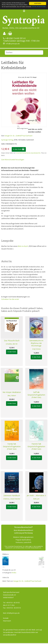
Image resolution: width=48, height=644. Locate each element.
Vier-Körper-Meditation (12, 392)
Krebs (14, 573)
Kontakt (6, 618)
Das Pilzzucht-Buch (12, 341)
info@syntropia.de (13, 44)
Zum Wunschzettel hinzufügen (13, 160)
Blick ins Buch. (23, 246)
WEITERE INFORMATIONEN (39, 7)
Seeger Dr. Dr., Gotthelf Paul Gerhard (18, 136)
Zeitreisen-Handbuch (12, 495)
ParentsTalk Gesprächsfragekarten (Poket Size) (36, 446)
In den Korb (19, 149)
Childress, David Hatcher (12, 499)
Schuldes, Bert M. (12, 344)
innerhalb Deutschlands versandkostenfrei (28, 153)
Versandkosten (8, 632)
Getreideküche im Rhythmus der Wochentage (36, 343)
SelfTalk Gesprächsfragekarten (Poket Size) (36, 395)
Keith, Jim (36, 499)
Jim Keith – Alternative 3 (36, 495)
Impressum (7, 621)
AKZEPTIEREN (38, 3)
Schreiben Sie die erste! (10, 299)
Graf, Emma (36, 349)
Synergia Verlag (7, 140)
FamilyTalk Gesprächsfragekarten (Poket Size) (12, 446)
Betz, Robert (12, 395)
